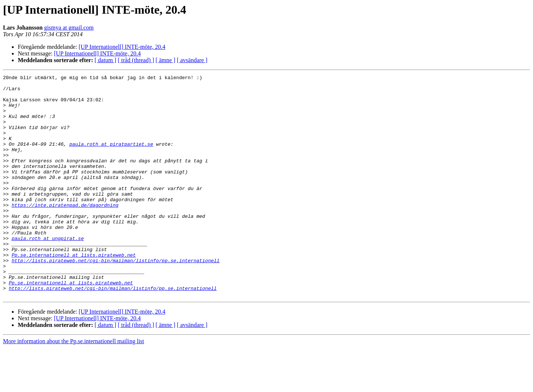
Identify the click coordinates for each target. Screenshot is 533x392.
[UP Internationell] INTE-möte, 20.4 (122, 47)
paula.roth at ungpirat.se (48, 271)
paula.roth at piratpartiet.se (111, 158)
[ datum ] (106, 60)
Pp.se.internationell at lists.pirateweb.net (73, 291)
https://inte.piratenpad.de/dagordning (65, 232)
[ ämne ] (165, 60)
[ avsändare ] (192, 60)
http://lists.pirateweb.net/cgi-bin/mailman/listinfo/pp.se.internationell (115, 298)
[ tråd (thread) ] (136, 60)
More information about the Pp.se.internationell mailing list (73, 386)
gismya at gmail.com (69, 28)
